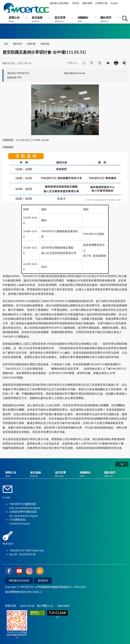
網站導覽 (87, 3)
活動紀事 (31, 44)
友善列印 (116, 63)
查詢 (125, 19)
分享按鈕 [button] (124, 63)
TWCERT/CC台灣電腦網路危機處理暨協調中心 (17, 624)
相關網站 (86, 19)
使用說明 (43, 580)
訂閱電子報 (101, 3)
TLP (58, 614)
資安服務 (40, 19)
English (114, 3)
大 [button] (100, 63)
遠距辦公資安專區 (59, 3)
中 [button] (92, 63)
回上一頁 (108, 63)
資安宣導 (63, 19)
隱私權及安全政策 (19, 580)
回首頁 (76, 3)
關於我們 (109, 19)
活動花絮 (45, 44)
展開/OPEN (122, 464)
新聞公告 (17, 19)
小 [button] (84, 63)
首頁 (6, 44)
